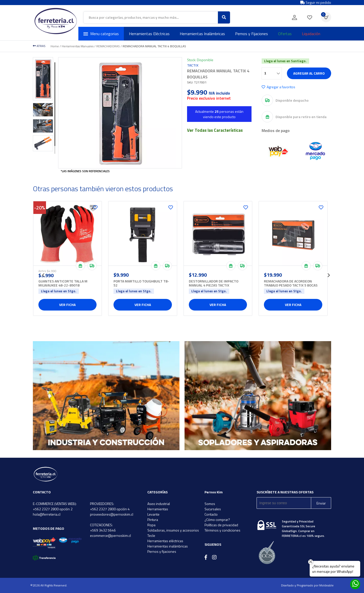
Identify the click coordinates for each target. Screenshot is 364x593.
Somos (210, 504)
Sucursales (213, 509)
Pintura (153, 520)
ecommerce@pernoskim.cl (110, 535)
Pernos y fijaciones (162, 551)
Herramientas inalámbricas (168, 546)
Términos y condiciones (222, 530)
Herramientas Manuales (78, 46)
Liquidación (311, 34)
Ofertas (285, 34)
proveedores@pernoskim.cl (112, 514)
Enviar (321, 503)
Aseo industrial (159, 504)
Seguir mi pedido (316, 3)
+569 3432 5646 (103, 530)
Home (55, 46)
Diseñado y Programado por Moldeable (307, 585)
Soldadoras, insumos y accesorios (173, 530)
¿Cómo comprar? (217, 520)
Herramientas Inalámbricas (202, 34)
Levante (153, 514)
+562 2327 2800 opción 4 (110, 509)
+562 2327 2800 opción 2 (53, 509)
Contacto (211, 514)
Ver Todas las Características (215, 130)
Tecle (151, 535)
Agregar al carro (309, 73)
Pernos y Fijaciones (252, 34)
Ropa (151, 525)
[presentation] (43, 274)
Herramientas (158, 509)
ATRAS (39, 46)
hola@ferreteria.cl (47, 514)
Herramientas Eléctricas (149, 34)
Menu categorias (101, 34)
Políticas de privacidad (221, 525)
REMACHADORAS (108, 46)
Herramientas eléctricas (165, 541)
